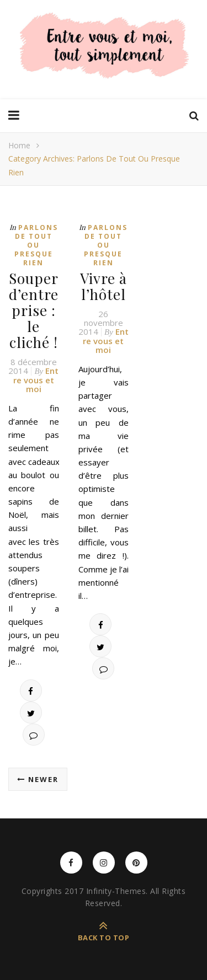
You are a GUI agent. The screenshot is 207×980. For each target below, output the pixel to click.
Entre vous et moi (36, 380)
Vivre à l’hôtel (104, 286)
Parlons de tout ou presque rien (36, 245)
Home (19, 145)
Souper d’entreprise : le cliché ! (34, 310)
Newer (38, 779)
